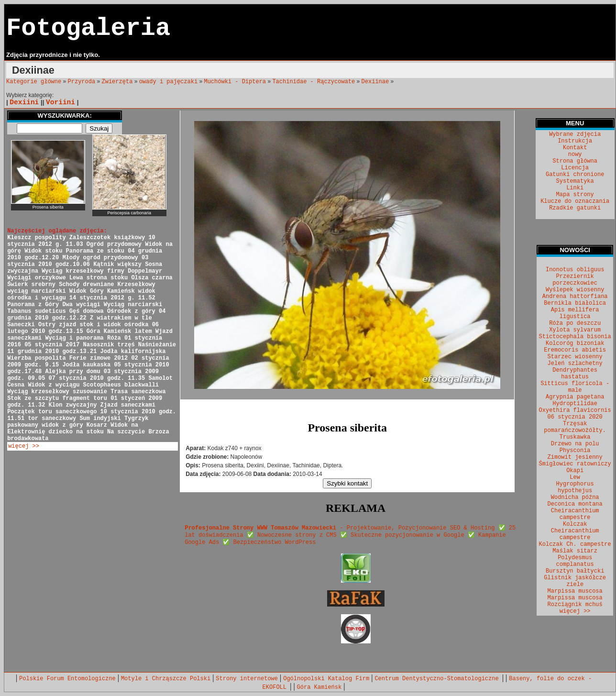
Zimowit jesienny (575, 457)
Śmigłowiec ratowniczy (575, 464)
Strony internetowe (247, 679)
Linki (575, 188)
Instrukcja (575, 141)
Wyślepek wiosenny (575, 290)
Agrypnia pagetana (575, 397)
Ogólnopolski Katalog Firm (326, 679)
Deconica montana (575, 504)
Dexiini (24, 102)
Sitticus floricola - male (575, 387)
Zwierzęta (117, 82)
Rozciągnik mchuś (575, 605)
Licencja (575, 168)
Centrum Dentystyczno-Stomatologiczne (438, 679)
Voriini (60, 102)
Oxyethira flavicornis (575, 410)
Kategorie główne (34, 82)
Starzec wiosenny (575, 357)
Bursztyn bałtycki (575, 571)
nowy (575, 155)
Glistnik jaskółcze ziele (575, 581)
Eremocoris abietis (575, 350)
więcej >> (24, 446)
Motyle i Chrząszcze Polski (166, 679)
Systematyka (575, 181)
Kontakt (575, 148)
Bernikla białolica (575, 303)
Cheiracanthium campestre (575, 514)
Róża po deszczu (575, 323)
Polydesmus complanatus (575, 561)
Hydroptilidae (575, 404)
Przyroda (82, 82)
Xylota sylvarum (575, 330)
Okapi (575, 471)
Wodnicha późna (575, 497)
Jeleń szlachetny (575, 364)
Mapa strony (575, 195)
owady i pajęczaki (168, 82)
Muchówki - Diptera (235, 82)
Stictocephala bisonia (575, 337)
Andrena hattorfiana (575, 297)
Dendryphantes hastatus (575, 374)
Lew (575, 477)
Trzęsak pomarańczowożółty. (575, 427)
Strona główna (575, 161)
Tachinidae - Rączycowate (313, 82)
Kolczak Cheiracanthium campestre (575, 531)
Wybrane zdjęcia (575, 134)
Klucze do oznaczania (575, 201)
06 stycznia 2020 (575, 417)
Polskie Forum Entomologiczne (67, 679)
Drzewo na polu (575, 444)
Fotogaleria (88, 28)
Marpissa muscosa (575, 591)
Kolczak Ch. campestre (575, 544)
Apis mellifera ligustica (575, 313)
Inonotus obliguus (575, 270)
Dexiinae (375, 82)
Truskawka (575, 437)
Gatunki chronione (575, 175)
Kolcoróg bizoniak (575, 343)
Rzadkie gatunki (575, 208)
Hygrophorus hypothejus (575, 487)
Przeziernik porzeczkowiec (575, 280)
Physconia (575, 451)
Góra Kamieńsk (319, 687)
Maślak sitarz (575, 551)
